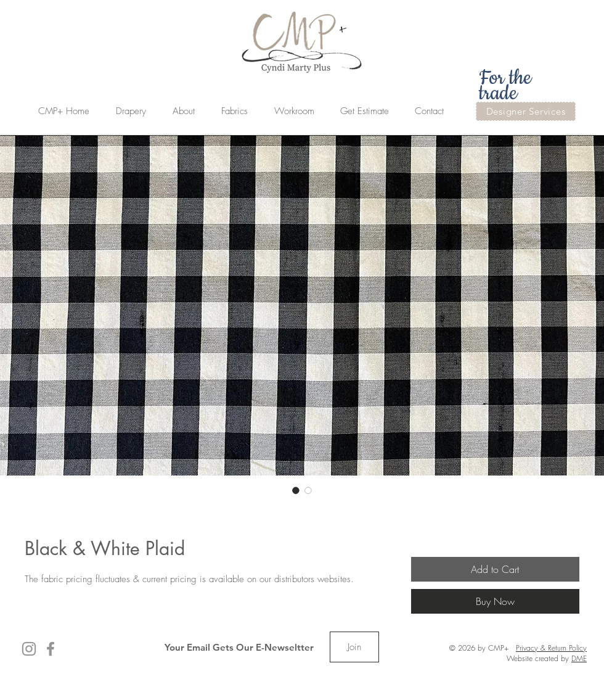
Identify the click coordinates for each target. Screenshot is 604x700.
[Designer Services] (526, 111)
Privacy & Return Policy (551, 648)
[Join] (354, 647)
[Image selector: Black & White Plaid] (296, 490)
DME (579, 658)
